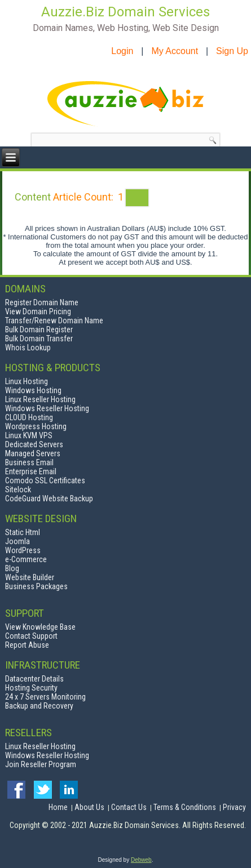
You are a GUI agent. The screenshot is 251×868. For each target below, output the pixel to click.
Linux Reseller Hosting (40, 399)
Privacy (234, 807)
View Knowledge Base (40, 627)
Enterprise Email (31, 471)
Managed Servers (33, 453)
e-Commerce (26, 559)
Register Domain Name (42, 302)
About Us (89, 807)
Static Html (23, 532)
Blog (12, 568)
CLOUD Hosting (29, 417)
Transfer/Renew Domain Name (54, 321)
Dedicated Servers (34, 444)
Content (33, 197)
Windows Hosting (33, 390)
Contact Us (129, 807)
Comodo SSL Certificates (45, 480)
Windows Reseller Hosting (47, 408)
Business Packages (36, 586)
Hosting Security (31, 688)
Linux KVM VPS (29, 435)
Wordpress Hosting (36, 426)
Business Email (29, 462)
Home (58, 807)
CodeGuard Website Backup (49, 498)
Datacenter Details (34, 679)
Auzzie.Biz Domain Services (125, 12)
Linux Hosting (27, 381)
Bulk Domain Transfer (39, 339)
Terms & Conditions (185, 807)
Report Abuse (27, 645)
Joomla (17, 541)
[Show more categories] (137, 198)
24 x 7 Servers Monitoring (45, 697)
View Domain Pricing (38, 311)
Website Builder (30, 577)
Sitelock (18, 489)
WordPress (23, 550)
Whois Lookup (28, 348)
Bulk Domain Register (39, 330)
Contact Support (31, 636)
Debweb (141, 860)
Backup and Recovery (39, 706)
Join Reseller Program (41, 764)
